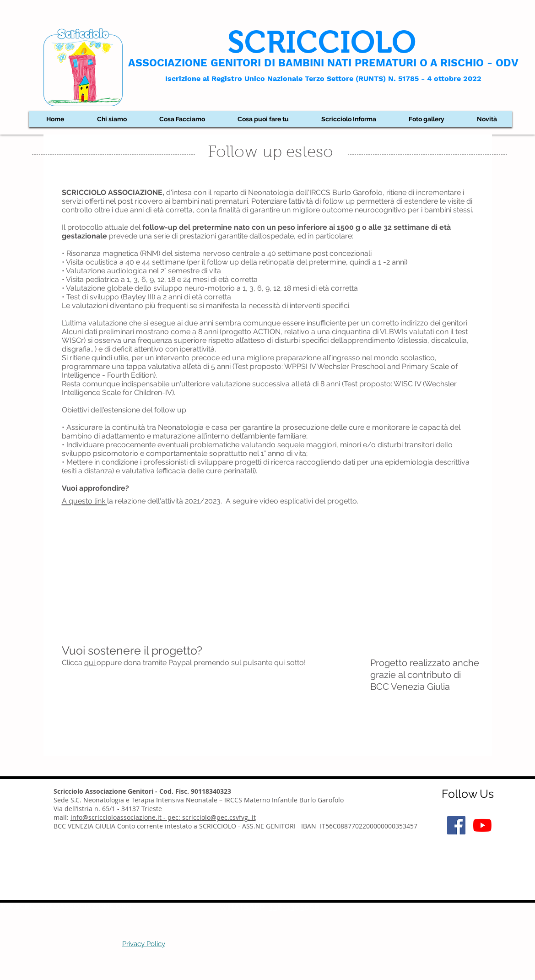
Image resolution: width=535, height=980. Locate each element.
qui (90, 663)
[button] (112, 119)
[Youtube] (482, 825)
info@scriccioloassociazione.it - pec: (126, 817)
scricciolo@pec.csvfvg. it (219, 817)
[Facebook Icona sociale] (456, 825)
